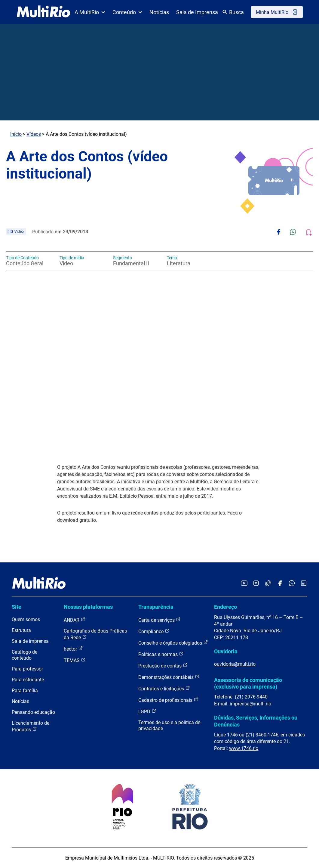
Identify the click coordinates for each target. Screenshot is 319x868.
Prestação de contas (163, 666)
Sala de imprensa (30, 641)
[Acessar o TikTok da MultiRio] (268, 584)
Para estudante (28, 680)
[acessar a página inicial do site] (43, 12)
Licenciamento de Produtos (31, 726)
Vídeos (34, 134)
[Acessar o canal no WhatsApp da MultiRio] (292, 584)
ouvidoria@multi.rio (235, 664)
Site (17, 607)
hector (73, 649)
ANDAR (75, 620)
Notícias (159, 12)
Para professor (27, 669)
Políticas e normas (161, 654)
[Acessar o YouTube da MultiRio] (244, 584)
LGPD (147, 711)
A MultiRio (90, 12)
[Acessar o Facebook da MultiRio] (280, 584)
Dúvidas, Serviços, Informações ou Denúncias (256, 721)
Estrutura (21, 630)
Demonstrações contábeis (169, 677)
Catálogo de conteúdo (25, 655)
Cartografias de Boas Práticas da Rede (95, 634)
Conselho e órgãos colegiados (173, 643)
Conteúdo (127, 12)
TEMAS (75, 660)
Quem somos (26, 619)
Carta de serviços (159, 620)
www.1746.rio (244, 748)
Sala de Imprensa (197, 12)
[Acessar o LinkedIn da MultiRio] (304, 584)
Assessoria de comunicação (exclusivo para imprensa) (248, 683)
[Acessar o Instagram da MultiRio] (256, 584)
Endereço (225, 607)
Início (16, 134)
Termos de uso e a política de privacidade (169, 725)
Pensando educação (33, 712)
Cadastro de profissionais (168, 700)
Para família (25, 691)
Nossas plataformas (88, 607)
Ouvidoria (226, 651)
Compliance (154, 631)
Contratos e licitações (164, 688)
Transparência (156, 607)
